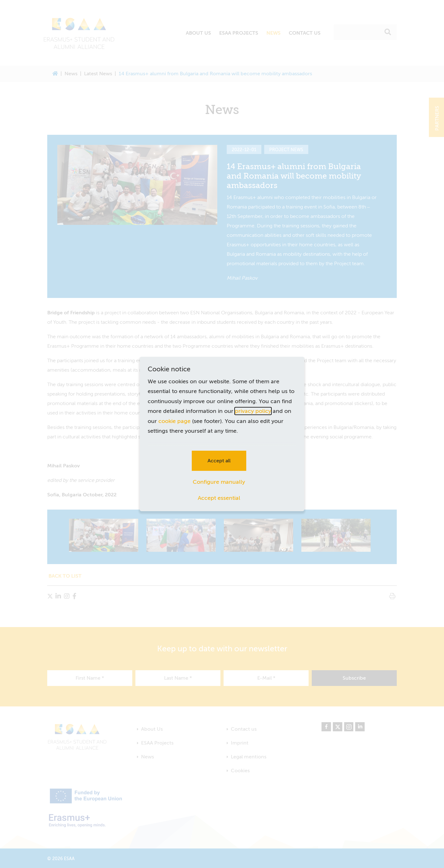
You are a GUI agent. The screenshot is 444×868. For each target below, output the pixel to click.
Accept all (219, 461)
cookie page (174, 421)
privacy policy (253, 411)
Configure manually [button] (219, 482)
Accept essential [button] (219, 498)
